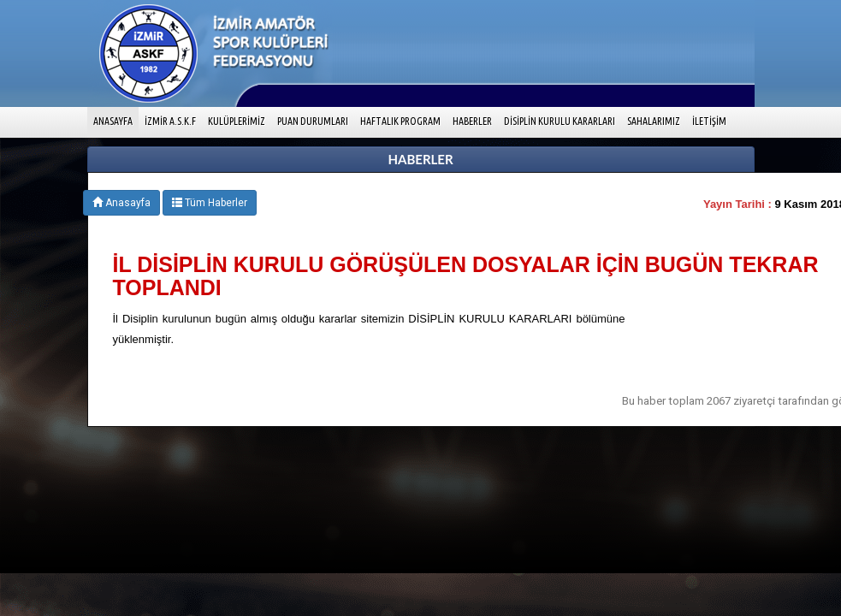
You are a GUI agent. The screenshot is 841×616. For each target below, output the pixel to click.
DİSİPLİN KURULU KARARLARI (560, 121)
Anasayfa (121, 203)
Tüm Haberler (210, 203)
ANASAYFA (116, 119)
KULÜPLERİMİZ (237, 121)
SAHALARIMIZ (654, 121)
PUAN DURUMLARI (313, 121)
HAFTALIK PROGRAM (400, 121)
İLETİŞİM (709, 121)
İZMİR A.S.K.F (170, 121)
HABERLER (472, 121)
